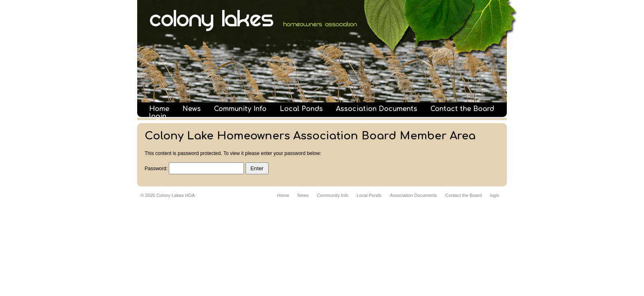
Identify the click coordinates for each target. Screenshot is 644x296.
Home (159, 109)
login (158, 116)
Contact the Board (462, 109)
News (192, 109)
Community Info (240, 109)
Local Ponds (301, 109)
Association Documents (377, 109)
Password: (194, 169)
